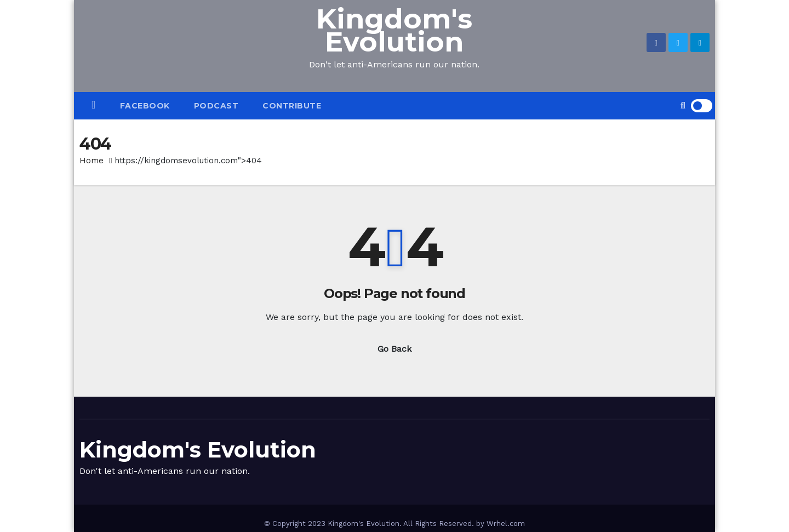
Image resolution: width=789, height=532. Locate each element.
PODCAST (216, 106)
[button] (683, 105)
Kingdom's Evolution (394, 30)
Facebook (145, 106)
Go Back (395, 349)
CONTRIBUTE (292, 106)
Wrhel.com (506, 524)
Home (92, 161)
